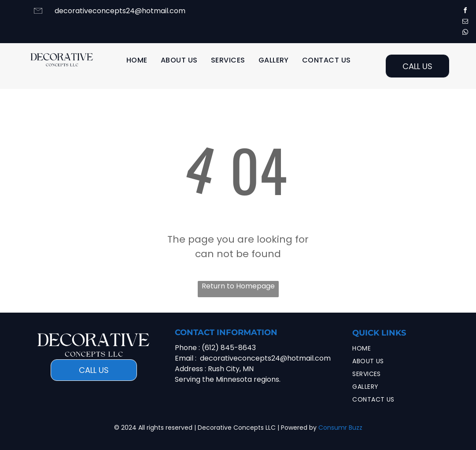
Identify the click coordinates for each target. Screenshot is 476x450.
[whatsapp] (465, 34)
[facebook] (465, 12)
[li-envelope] (38, 15)
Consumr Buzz (340, 428)
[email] (465, 23)
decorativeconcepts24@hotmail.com (120, 11)
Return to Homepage (238, 286)
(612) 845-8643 (229, 348)
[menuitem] (137, 60)
